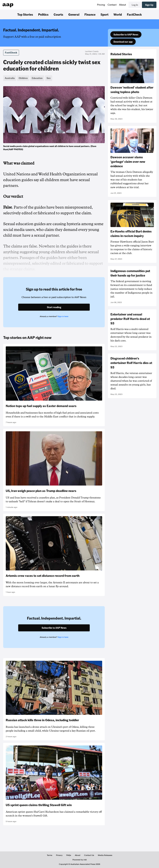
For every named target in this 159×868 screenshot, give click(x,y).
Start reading (54, 307)
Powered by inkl (80, 860)
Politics (43, 14)
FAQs (69, 855)
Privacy (59, 855)
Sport (104, 14)
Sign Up (149, 5)
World (118, 14)
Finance (90, 14)
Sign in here (63, 316)
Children (23, 78)
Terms (50, 855)
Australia (10, 78)
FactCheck (134, 14)
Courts (58, 14)
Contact (112, 5)
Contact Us (89, 855)
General (74, 14)
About (123, 5)
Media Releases (105, 855)
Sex (49, 78)
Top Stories (25, 14)
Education (37, 78)
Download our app (123, 42)
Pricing (101, 5)
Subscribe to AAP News (126, 34)
